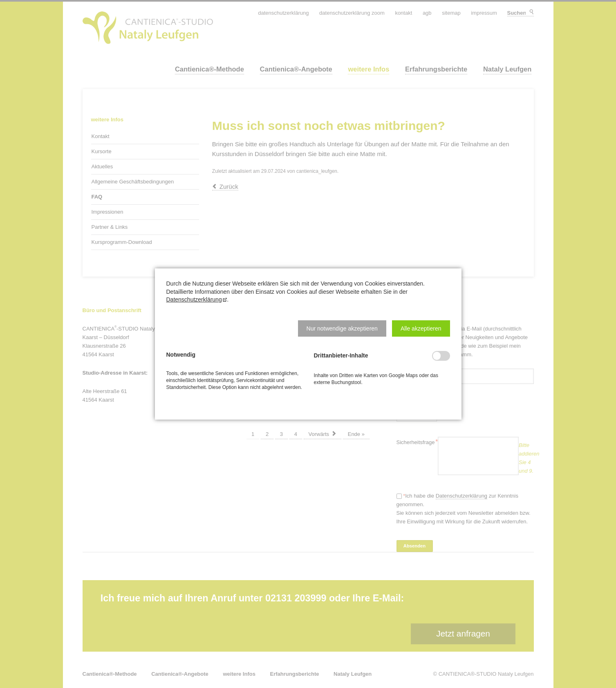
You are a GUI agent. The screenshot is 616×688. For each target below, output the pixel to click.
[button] (342, 328)
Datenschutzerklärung (194, 299)
